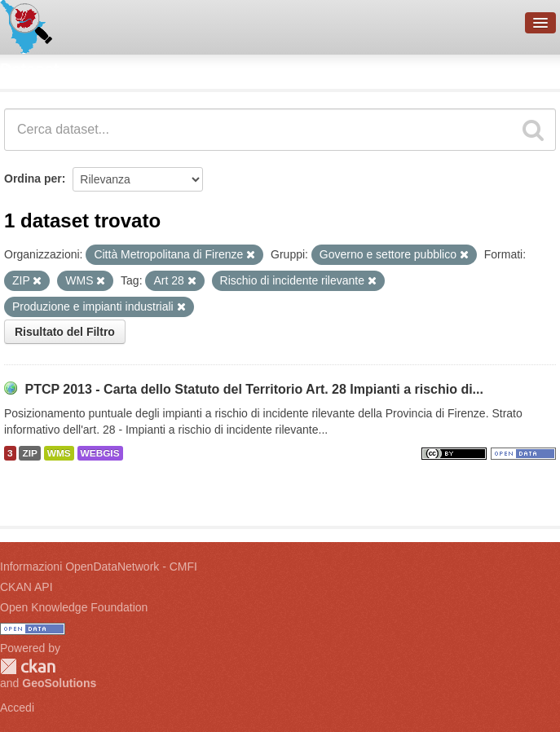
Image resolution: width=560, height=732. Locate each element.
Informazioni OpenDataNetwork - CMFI (99, 567)
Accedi (17, 708)
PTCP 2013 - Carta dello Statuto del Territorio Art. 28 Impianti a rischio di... (254, 389)
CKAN (28, 666)
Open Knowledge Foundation (74, 607)
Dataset (29, 69)
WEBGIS (100, 453)
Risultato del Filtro (65, 332)
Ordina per (33, 179)
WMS (59, 453)
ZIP (29, 453)
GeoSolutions (59, 683)
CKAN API (26, 587)
